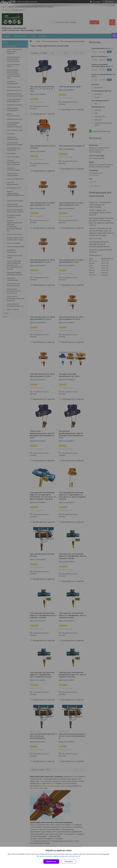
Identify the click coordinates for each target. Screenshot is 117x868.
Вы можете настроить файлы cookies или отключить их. (58, 856)
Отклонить (69, 861)
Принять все (51, 861)
